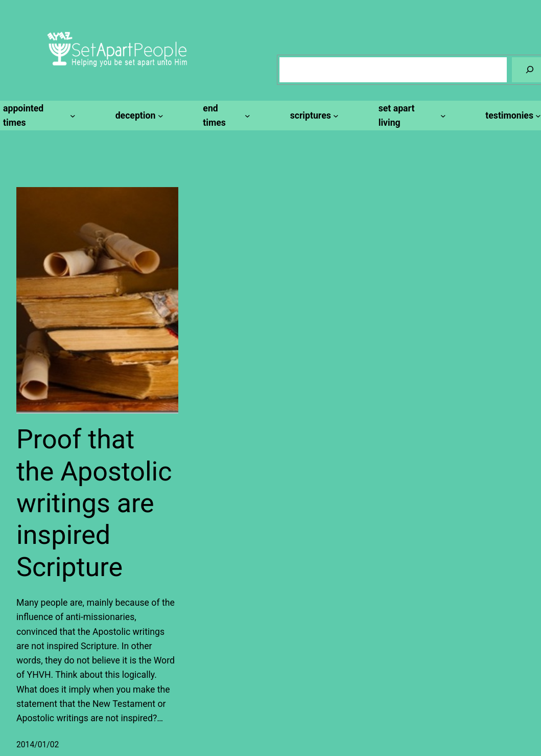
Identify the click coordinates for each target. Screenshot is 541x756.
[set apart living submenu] (411, 116)
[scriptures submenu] (313, 116)
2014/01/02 (38, 744)
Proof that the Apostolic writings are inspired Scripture (94, 503)
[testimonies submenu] (512, 116)
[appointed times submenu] (38, 116)
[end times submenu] (225, 116)
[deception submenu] (138, 116)
